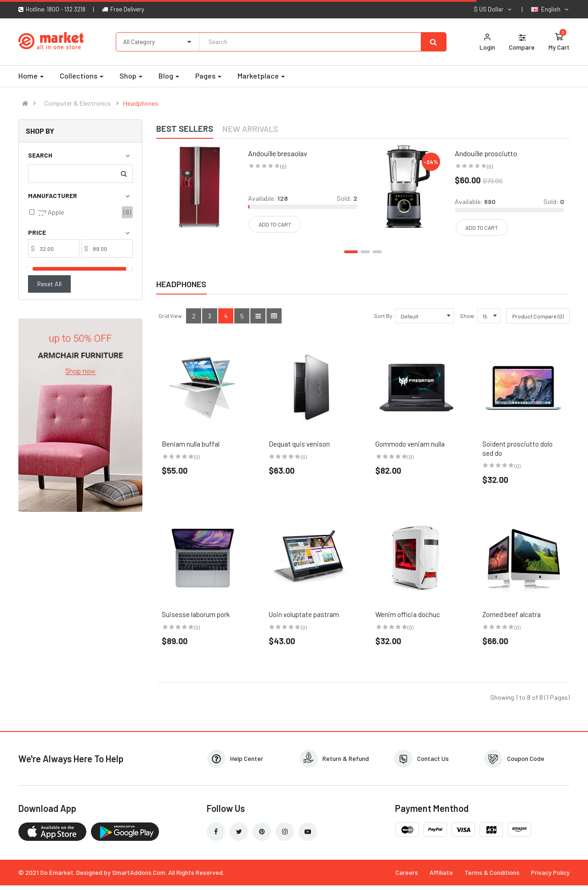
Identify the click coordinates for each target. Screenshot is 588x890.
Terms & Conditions (492, 872)
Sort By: (384, 316)
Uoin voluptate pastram (304, 614)
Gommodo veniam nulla (410, 444)
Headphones (141, 103)
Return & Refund (346, 758)
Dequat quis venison (299, 444)
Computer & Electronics (77, 103)
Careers (407, 872)
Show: (468, 316)
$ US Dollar (493, 9)
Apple (51, 213)
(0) (197, 457)
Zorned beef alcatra (512, 614)
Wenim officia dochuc (408, 614)
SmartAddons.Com (139, 872)
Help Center (247, 758)
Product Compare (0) (538, 316)
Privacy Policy (550, 872)
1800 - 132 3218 (66, 9)
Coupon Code (526, 758)
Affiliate (441, 872)
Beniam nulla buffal (191, 444)
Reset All (49, 284)
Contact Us (433, 758)
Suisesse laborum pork (196, 614)
